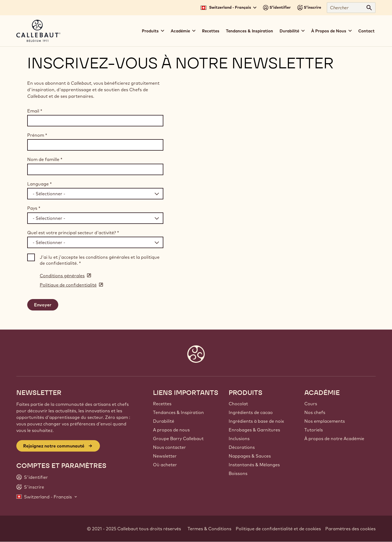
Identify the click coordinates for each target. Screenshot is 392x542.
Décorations (242, 447)
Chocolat (238, 404)
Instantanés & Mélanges (254, 465)
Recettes (211, 31)
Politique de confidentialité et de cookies (278, 529)
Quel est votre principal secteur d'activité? (73, 233)
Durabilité (164, 421)
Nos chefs (315, 412)
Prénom (37, 135)
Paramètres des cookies (350, 529)
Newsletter (165, 456)
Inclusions (239, 439)
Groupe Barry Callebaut (178, 439)
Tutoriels (314, 430)
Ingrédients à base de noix (256, 421)
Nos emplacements (325, 421)
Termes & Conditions (209, 529)
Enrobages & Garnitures (254, 430)
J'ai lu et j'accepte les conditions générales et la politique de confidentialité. (100, 260)
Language (39, 184)
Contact (366, 31)
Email (35, 111)
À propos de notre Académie (334, 439)
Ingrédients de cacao (251, 412)
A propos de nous (171, 430)
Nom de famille (45, 159)
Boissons (238, 473)
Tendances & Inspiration (249, 31)
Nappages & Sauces (250, 456)
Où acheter (165, 465)
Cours (311, 404)
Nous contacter (169, 447)
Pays (34, 208)
